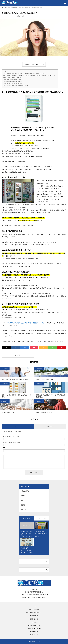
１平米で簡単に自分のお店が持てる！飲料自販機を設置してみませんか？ (24, 74)
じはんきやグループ (34, 625)
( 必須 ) (11, 436)
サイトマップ (34, 635)
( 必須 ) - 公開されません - (12, 442)
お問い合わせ (34, 619)
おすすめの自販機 (34, 609)
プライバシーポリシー (34, 629)
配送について (34, 616)
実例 (22, 500)
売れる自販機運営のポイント (34, 613)
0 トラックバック (50, 426)
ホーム (34, 606)
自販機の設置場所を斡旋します (13, 80)
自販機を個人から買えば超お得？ (13, 84)
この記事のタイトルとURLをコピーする (34, 64)
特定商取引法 (34, 632)
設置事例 (23, 510)
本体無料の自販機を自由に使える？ (14, 82)
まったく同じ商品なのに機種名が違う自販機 (16, 86)
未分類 (23, 505)
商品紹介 (23, 496)
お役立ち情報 (20, 16)
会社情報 (34, 622)
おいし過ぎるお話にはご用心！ (13, 78)
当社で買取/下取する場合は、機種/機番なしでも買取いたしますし (26, 323)
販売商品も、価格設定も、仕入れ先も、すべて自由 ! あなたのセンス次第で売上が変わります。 (30, 76)
